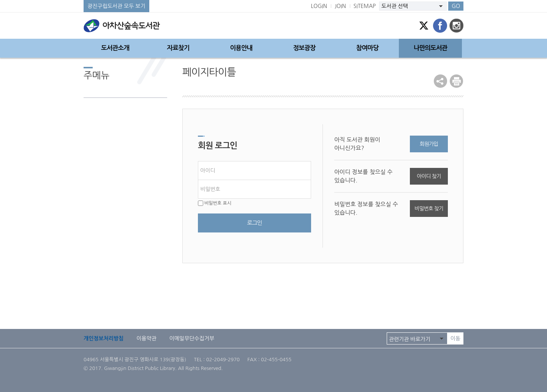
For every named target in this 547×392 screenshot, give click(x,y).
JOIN (340, 6)
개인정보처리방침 (104, 338)
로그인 (254, 223)
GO (456, 6)
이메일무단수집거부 (192, 338)
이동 (455, 338)
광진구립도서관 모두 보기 (116, 6)
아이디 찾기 (429, 176)
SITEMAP (365, 6)
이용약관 (146, 338)
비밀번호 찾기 (429, 209)
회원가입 (429, 144)
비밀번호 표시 (215, 203)
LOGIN (319, 6)
